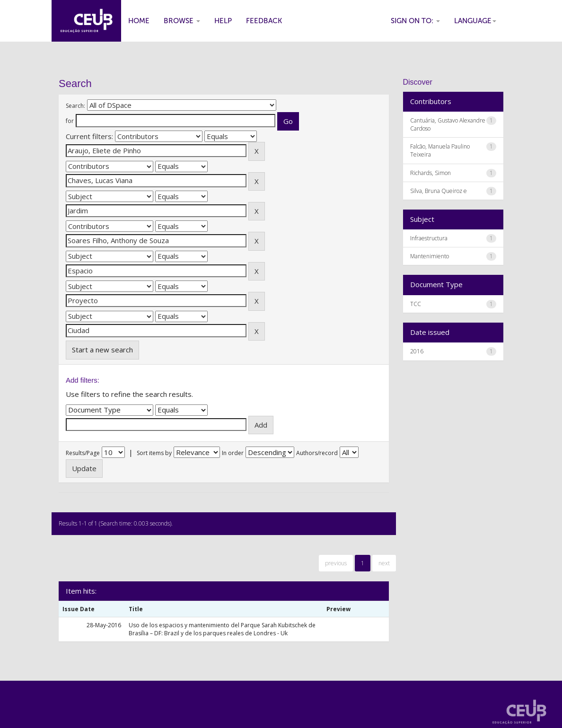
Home (139, 21)
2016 (417, 351)
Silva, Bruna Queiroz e (439, 191)
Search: (75, 106)
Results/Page (83, 453)
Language (475, 21)
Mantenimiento (430, 256)
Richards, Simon (430, 173)
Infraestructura (429, 238)
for (70, 121)
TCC (416, 304)
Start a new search (102, 350)
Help (223, 21)
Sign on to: (415, 21)
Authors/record (317, 453)
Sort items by (154, 453)
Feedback (264, 21)
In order (233, 453)
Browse (182, 21)
